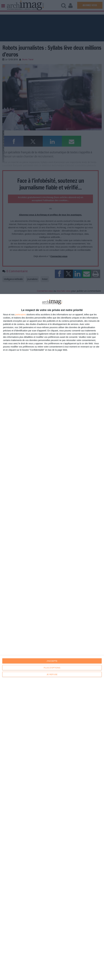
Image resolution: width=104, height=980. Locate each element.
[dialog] (52, 637)
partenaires (21, 315)
